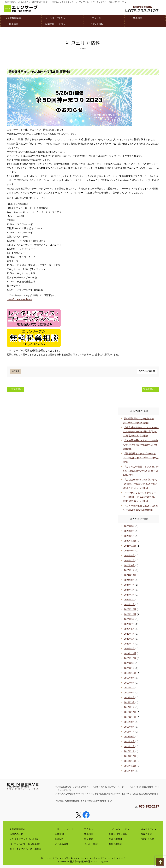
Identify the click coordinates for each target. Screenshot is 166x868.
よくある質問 (62, 844)
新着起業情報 (116, 839)
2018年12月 (130, 712)
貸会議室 (138, 18)
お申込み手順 (16, 834)
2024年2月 (129, 600)
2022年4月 (129, 649)
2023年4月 (129, 634)
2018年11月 (130, 717)
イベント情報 (96, 24)
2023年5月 (129, 629)
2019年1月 (129, 707)
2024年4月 (129, 590)
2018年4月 (129, 741)
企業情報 (59, 834)
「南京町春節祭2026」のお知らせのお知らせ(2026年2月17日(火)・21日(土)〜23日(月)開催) (141, 431)
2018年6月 (129, 737)
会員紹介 (59, 839)
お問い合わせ (147, 839)
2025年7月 (129, 561)
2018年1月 (129, 751)
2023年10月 (130, 614)
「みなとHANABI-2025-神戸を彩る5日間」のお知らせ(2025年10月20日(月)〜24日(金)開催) (140, 484)
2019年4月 (129, 697)
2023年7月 (129, 624)
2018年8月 (129, 727)
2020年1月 (129, 668)
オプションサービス (119, 829)
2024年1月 (129, 604)
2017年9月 (129, 771)
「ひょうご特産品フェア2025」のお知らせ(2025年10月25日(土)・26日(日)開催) (141, 471)
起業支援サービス (55, 24)
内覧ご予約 (146, 834)
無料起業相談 (116, 844)
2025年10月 (130, 546)
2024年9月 (129, 580)
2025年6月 (129, 565)
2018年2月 (129, 746)
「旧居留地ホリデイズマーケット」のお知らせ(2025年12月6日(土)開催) (141, 458)
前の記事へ (16, 389)
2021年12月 (130, 653)
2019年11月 (130, 673)
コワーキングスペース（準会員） (27, 849)
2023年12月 (130, 609)
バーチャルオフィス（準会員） (25, 844)
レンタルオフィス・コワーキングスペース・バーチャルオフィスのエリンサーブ (84, 858)
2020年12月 (130, 658)
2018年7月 (129, 732)
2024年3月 (129, 595)
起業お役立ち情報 (118, 834)
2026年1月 (129, 536)
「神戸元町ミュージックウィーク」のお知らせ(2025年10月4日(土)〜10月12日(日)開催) (139, 497)
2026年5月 (129, 526)
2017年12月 (130, 756)
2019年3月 (129, 702)
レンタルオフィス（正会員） (24, 839)
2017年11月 (130, 761)
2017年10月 (130, 766)
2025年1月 (129, 570)
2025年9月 (129, 551)
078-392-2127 (149, 806)
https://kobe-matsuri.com (19, 299)
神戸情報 (16, 371)
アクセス (96, 18)
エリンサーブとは (55, 18)
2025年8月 (129, 555)
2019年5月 (129, 693)
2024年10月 (130, 575)
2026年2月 (129, 531)
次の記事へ (150, 389)
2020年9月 (129, 663)
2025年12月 (130, 541)
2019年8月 (129, 683)
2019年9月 (129, 678)
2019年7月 (129, 688)
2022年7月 (129, 644)
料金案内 (14, 24)
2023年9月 (129, 619)
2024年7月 (129, 585)
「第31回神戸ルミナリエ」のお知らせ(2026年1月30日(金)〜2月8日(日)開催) (141, 444)
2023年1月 (129, 639)
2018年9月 (129, 722)
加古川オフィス (148, 829)
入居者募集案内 (14, 18)
